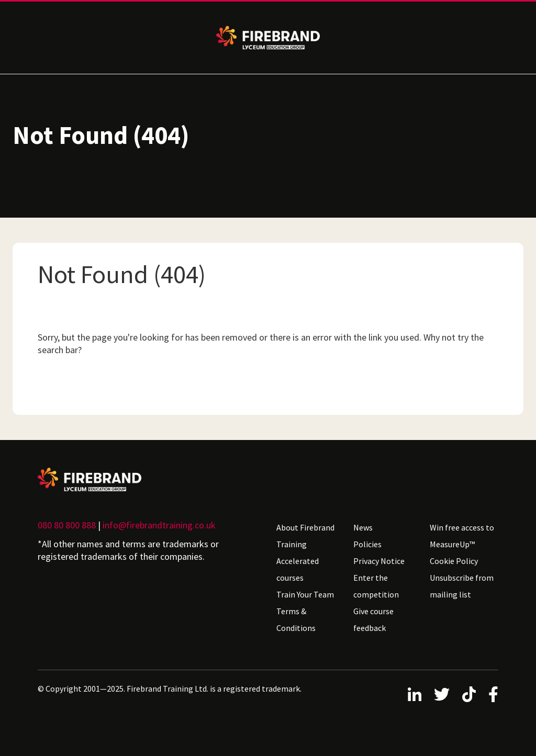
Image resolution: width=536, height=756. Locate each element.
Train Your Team (305, 594)
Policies (367, 544)
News (363, 527)
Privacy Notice (379, 561)
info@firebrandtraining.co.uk (159, 525)
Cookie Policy (454, 561)
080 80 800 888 (67, 525)
